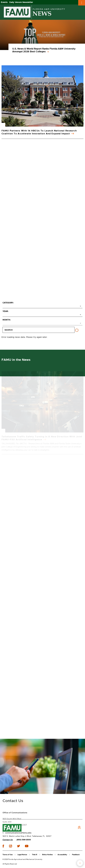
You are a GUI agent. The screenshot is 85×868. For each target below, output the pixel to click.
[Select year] (42, 315)
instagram (10, 846)
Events (4, 2)
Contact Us (8, 840)
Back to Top (79, 827)
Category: (8, 303)
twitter (18, 846)
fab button (80, 863)
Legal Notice (22, 855)
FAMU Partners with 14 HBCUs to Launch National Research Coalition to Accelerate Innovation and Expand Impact (39, 132)
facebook (3, 846)
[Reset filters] (77, 330)
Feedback (76, 855)
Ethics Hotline (47, 855)
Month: (7, 320)
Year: (5, 311)
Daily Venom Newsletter (21, 2)
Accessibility (62, 855)
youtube (27, 846)
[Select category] (42, 306)
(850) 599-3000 (24, 840)
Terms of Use (8, 855)
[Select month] (42, 323)
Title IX (35, 855)
